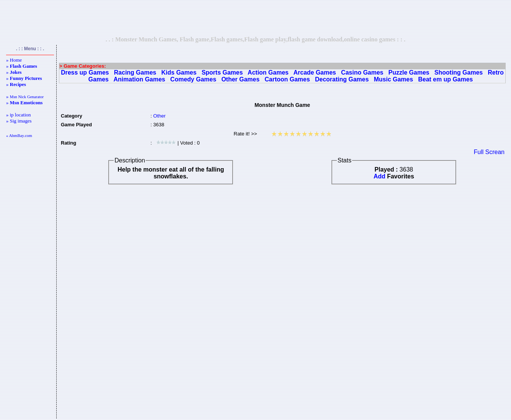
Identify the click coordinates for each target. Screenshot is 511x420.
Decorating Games (342, 79)
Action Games (268, 72)
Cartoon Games (287, 79)
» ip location (18, 115)
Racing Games (135, 72)
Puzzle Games (409, 72)
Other (159, 116)
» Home (14, 60)
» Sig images (19, 121)
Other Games (240, 79)
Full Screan (489, 152)
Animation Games (139, 79)
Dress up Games (85, 72)
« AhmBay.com (19, 135)
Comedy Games (193, 79)
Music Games (393, 79)
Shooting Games (459, 72)
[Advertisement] (255, 18)
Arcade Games (315, 72)
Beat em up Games (446, 79)
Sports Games (222, 72)
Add (379, 176)
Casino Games (362, 72)
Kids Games (179, 72)
